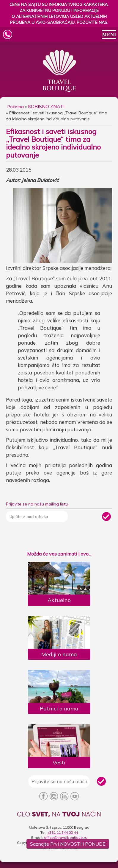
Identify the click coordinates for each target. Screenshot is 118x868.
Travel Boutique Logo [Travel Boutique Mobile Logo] (56, 35)
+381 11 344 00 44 (63, 832)
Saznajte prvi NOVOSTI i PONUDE (68, 844)
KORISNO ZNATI (46, 106)
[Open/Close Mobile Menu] (109, 35)
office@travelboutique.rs (66, 837)
